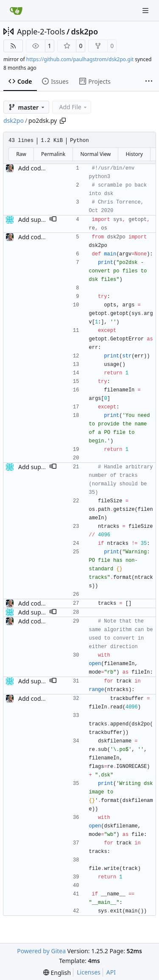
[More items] (149, 82)
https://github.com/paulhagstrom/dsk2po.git (80, 59)
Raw (21, 154)
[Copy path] (63, 121)
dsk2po (85, 31)
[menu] (57, 973)
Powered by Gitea (41, 951)
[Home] (16, 11)
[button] (53, 220)
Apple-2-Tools (41, 31)
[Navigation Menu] (146, 10)
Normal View (95, 154)
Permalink (53, 154)
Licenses (89, 972)
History (134, 154)
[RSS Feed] (13, 46)
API (111, 972)
